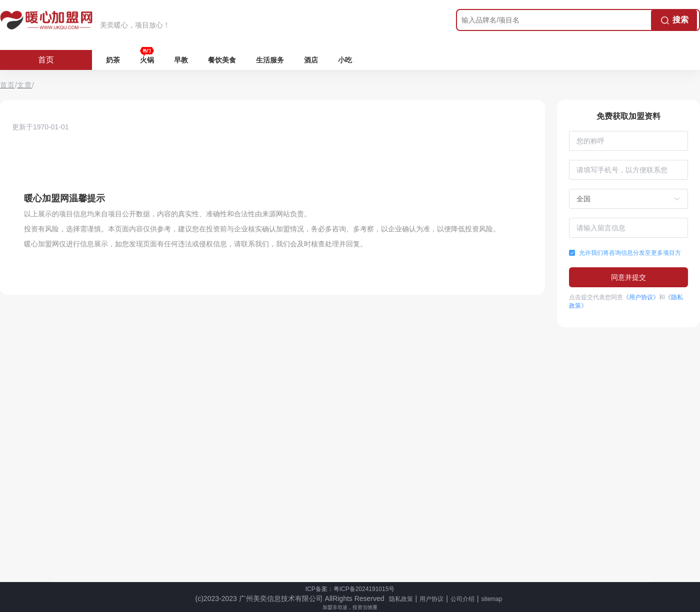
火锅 (147, 60)
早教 (181, 60)
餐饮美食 (222, 60)
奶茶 (113, 60)
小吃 (345, 60)
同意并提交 (628, 277)
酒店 (311, 60)
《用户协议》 (641, 297)
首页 (46, 60)
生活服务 (270, 60)
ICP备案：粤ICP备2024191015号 (350, 589)
